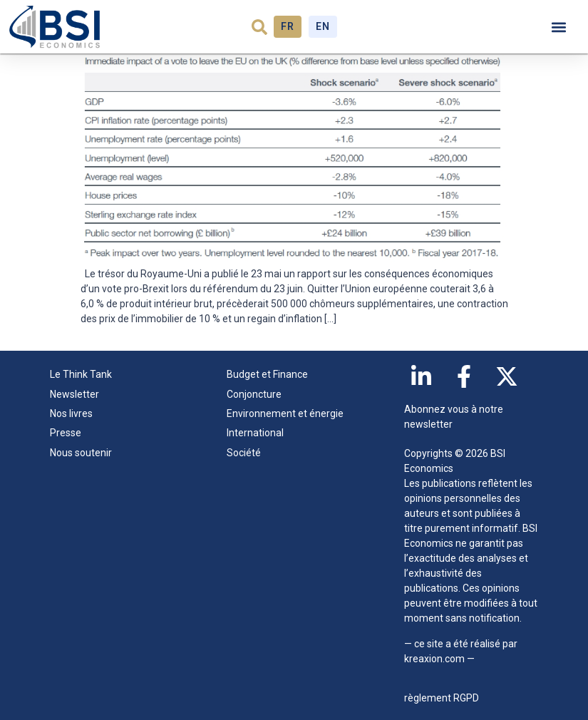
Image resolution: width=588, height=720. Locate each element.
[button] (259, 27)
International (255, 433)
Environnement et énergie (285, 413)
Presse (66, 433)
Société (244, 453)
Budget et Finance (267, 374)
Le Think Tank (84, 375)
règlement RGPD (442, 698)
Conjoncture (254, 394)
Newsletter (74, 394)
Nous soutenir (81, 453)
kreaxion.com (434, 659)
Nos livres (71, 413)
